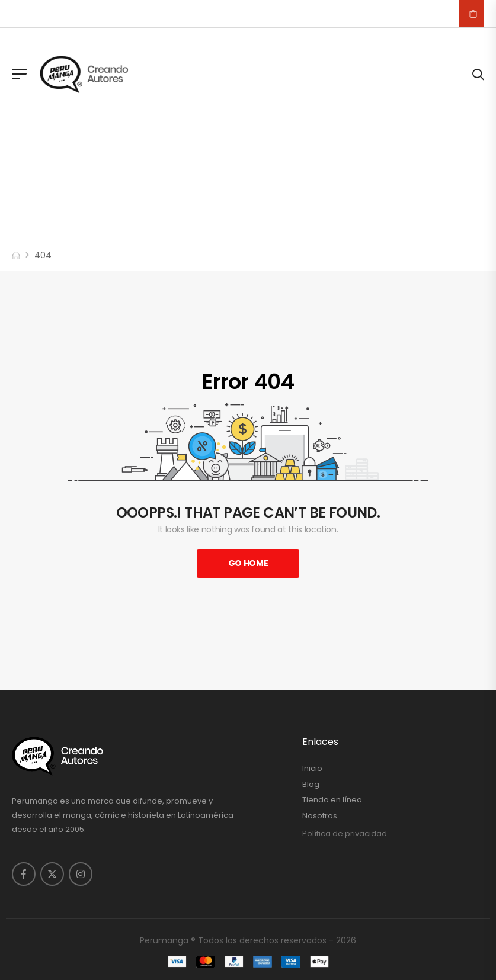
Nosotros (320, 816)
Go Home (248, 563)
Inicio (312, 769)
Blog (311, 785)
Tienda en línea (332, 800)
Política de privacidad (345, 833)
